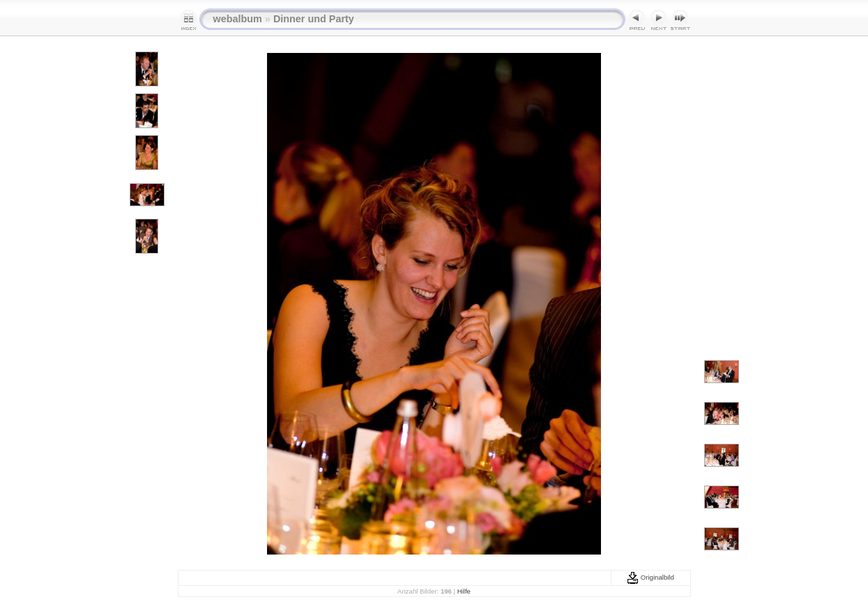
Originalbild (650, 577)
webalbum (238, 19)
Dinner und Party (314, 19)
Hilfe (464, 591)
